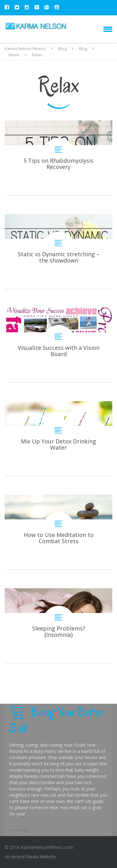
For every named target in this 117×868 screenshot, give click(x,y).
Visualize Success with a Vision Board (58, 345)
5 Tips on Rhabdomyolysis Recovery (58, 158)
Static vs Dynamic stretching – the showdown (58, 251)
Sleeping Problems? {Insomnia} (58, 626)
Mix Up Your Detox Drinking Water (58, 439)
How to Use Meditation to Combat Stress (58, 532)
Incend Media (25, 857)
